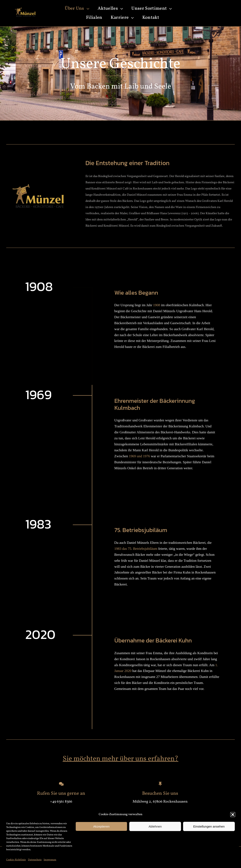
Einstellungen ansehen (209, 826)
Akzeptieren (101, 826)
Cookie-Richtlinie (16, 860)
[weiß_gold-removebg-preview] (25, 7)
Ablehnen (155, 826)
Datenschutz (35, 860)
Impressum (50, 860)
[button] (233, 815)
